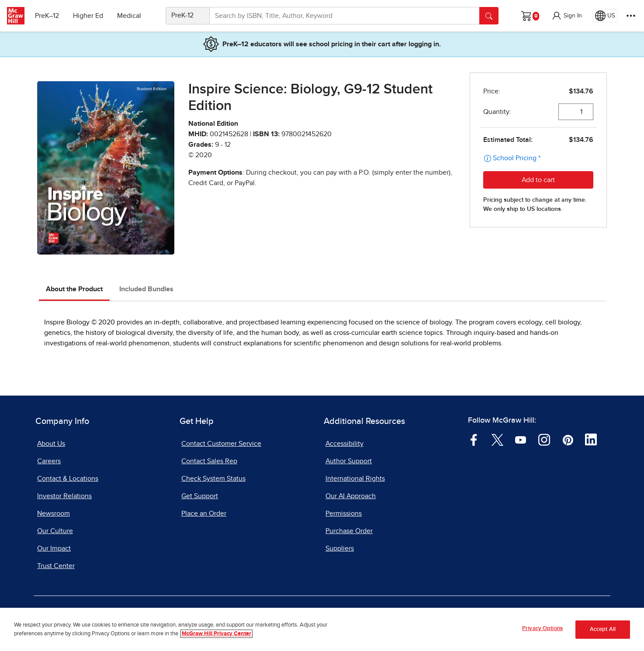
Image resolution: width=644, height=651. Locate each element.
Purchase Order (349, 531)
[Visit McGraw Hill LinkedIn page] (591, 439)
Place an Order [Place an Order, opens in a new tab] (204, 513)
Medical (129, 16)
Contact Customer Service (221, 444)
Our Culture (55, 531)
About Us (51, 444)
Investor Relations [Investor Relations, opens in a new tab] (64, 496)
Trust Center (56, 566)
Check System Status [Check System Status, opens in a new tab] (213, 479)
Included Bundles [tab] (146, 289)
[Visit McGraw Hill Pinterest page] (568, 439)
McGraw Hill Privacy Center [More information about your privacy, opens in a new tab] (216, 634)
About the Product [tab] (74, 289)
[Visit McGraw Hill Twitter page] (497, 439)
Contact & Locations (68, 479)
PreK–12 (47, 16)
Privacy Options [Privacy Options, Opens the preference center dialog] (542, 629)
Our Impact (54, 548)
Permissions (344, 513)
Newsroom (54, 513)
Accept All (603, 630)
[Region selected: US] (605, 16)
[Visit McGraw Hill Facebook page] (474, 439)
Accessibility (345, 444)
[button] (567, 16)
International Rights (355, 479)
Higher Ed (88, 16)
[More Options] (631, 16)
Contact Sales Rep (209, 461)
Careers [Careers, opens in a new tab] (49, 461)
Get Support (200, 496)
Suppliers (340, 548)
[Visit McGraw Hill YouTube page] (521, 439)
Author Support (349, 461)
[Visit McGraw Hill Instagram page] (544, 439)
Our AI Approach (351, 496)
